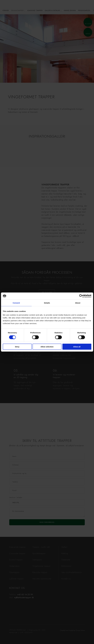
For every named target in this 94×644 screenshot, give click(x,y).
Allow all (77, 347)
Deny (17, 347)
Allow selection (47, 347)
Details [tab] (47, 303)
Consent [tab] (16, 303)
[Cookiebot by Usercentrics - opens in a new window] (81, 296)
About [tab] (78, 303)
